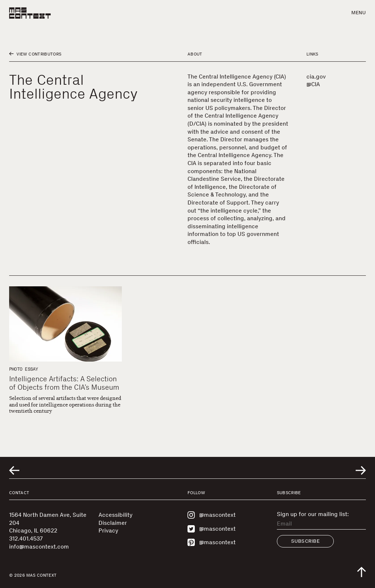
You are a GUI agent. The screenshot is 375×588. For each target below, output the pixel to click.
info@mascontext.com (39, 547)
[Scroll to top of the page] (362, 572)
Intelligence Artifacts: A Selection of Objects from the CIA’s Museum (64, 383)
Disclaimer (113, 523)
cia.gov (316, 77)
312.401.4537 (26, 539)
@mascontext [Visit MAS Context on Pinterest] (212, 542)
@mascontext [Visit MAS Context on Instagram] (212, 515)
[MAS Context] (30, 13)
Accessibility (115, 515)
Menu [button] (359, 13)
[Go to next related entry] (361, 470)
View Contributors (35, 54)
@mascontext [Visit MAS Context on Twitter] (212, 529)
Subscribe (306, 541)
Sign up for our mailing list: (313, 514)
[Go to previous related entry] (14, 470)
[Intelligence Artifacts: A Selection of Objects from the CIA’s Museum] (65, 324)
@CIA (313, 84)
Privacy (108, 530)
